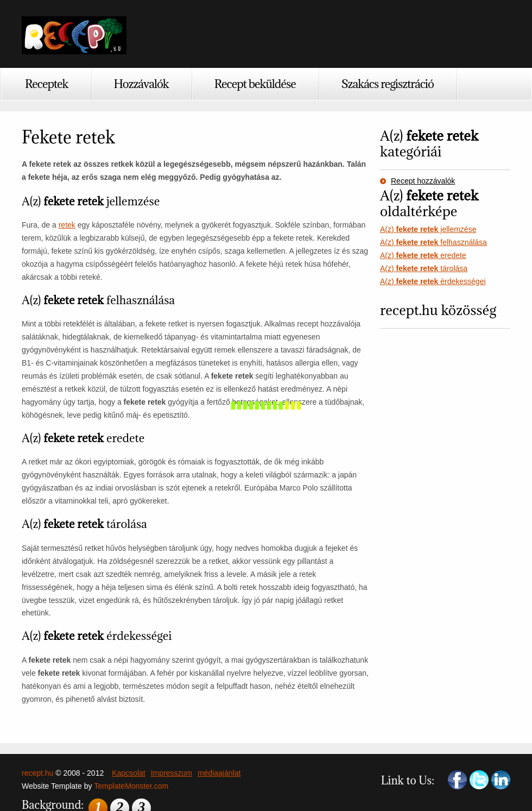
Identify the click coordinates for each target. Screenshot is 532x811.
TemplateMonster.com (131, 786)
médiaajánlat (219, 773)
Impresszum (172, 773)
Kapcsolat (128, 773)
